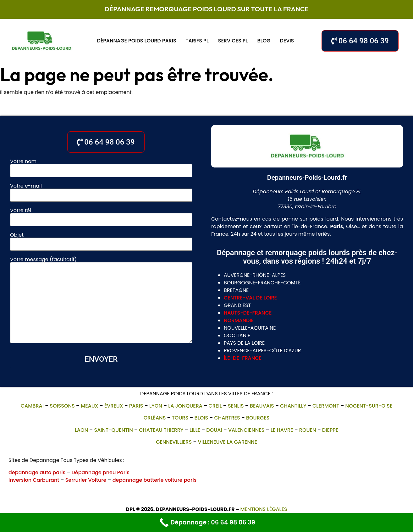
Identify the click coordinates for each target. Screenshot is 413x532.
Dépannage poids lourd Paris (137, 41)
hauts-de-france (248, 313)
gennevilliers (174, 442)
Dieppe (330, 430)
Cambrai (32, 406)
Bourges (258, 418)
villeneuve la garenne (228, 442)
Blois (201, 418)
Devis (287, 41)
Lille (195, 430)
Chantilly (293, 406)
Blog (264, 41)
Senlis (236, 406)
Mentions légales (264, 509)
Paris (136, 406)
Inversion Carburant (34, 480)
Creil (215, 406)
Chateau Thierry (161, 430)
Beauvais (262, 406)
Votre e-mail (101, 191)
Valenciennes (246, 430)
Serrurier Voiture (86, 480)
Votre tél (101, 216)
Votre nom (101, 167)
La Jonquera (185, 406)
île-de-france (243, 358)
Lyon (156, 406)
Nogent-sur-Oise (369, 406)
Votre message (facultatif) (101, 301)
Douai (214, 430)
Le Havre (282, 430)
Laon (81, 430)
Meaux (89, 406)
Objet (101, 240)
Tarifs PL (197, 41)
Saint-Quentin (113, 430)
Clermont (326, 406)
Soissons (62, 406)
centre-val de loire (250, 298)
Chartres (227, 418)
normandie (239, 320)
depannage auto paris (37, 472)
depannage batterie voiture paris (155, 480)
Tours (180, 418)
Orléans (155, 418)
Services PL (233, 41)
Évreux (114, 406)
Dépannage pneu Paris (100, 472)
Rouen (308, 430)
